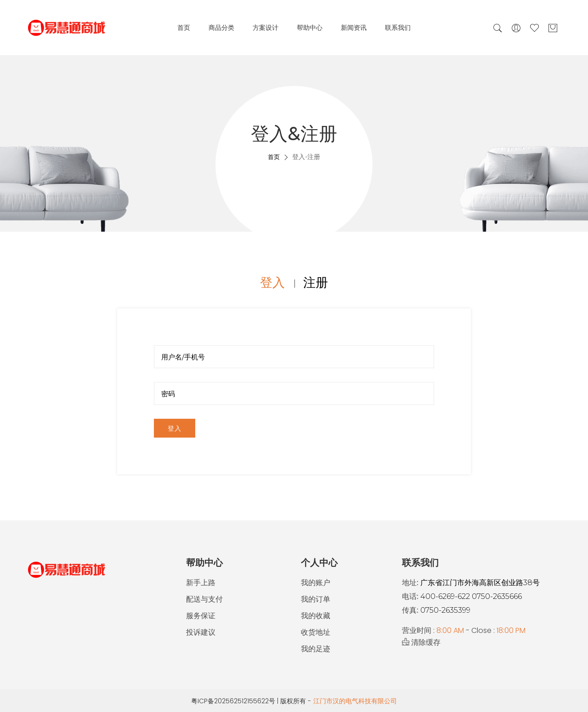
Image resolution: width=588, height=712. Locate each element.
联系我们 (398, 28)
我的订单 (316, 599)
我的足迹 (316, 649)
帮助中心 (310, 28)
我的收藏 (316, 616)
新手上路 (201, 583)
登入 (175, 428)
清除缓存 (421, 642)
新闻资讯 (354, 28)
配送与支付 (204, 599)
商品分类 (221, 28)
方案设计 (266, 28)
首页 (184, 28)
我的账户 (316, 583)
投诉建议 (201, 632)
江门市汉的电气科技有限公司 (355, 701)
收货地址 (316, 632)
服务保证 (201, 616)
